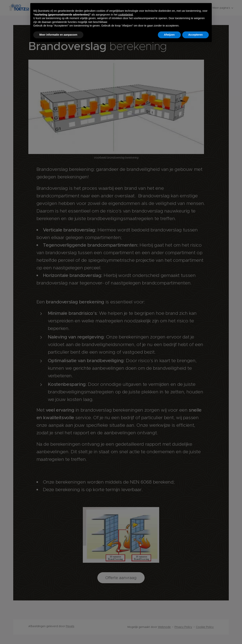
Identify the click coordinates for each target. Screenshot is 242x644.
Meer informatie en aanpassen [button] (58, 35)
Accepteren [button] (195, 35)
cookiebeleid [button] (126, 15)
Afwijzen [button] (169, 35)
